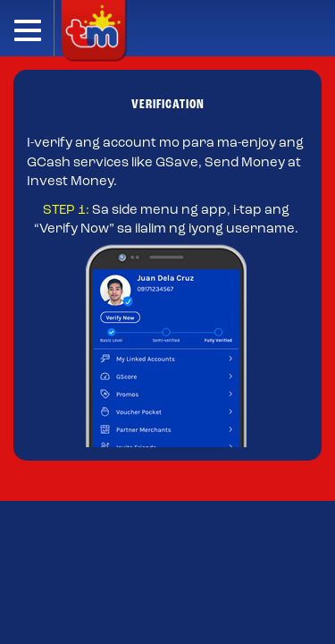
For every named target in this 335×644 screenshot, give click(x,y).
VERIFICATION (168, 105)
